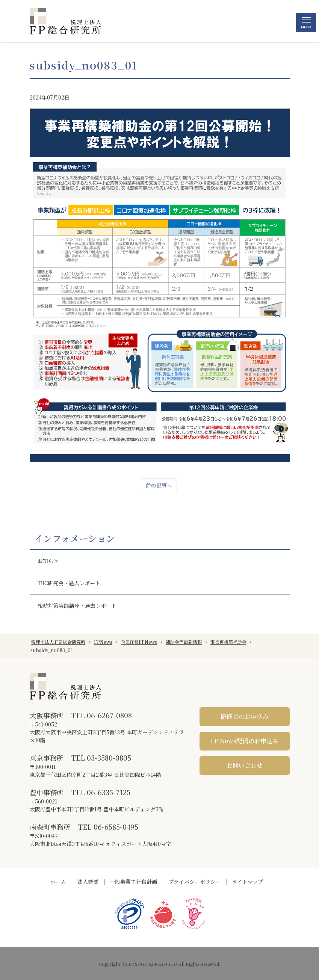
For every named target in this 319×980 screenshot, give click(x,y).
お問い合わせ (245, 765)
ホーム (58, 882)
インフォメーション (75, 538)
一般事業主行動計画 (133, 882)
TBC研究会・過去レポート (69, 583)
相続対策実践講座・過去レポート (77, 606)
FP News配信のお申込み (245, 741)
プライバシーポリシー (195, 882)
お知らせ (48, 561)
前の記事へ (159, 485)
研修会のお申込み (245, 717)
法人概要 (88, 882)
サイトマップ (248, 882)
